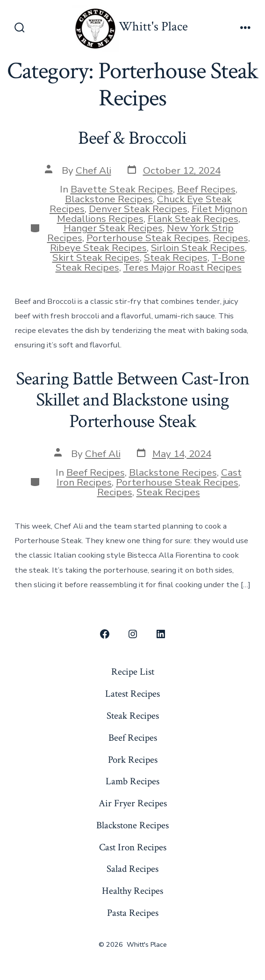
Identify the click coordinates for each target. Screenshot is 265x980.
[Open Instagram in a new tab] (133, 634)
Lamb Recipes (132, 781)
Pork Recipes (133, 760)
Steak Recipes (176, 258)
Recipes (231, 238)
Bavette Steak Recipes (122, 189)
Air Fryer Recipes (133, 803)
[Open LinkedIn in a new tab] (161, 634)
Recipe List (133, 672)
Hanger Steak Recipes (113, 228)
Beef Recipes (206, 189)
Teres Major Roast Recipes (183, 267)
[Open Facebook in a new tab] (105, 634)
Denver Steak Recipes (138, 209)
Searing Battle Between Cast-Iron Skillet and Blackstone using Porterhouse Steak (133, 400)
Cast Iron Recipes (133, 847)
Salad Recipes (132, 869)
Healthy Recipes (132, 891)
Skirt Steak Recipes (96, 258)
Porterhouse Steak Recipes (148, 238)
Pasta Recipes (133, 913)
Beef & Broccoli (132, 138)
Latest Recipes (132, 694)
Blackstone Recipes (109, 199)
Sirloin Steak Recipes (198, 248)
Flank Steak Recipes (193, 219)
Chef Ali (93, 170)
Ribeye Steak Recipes (98, 248)
